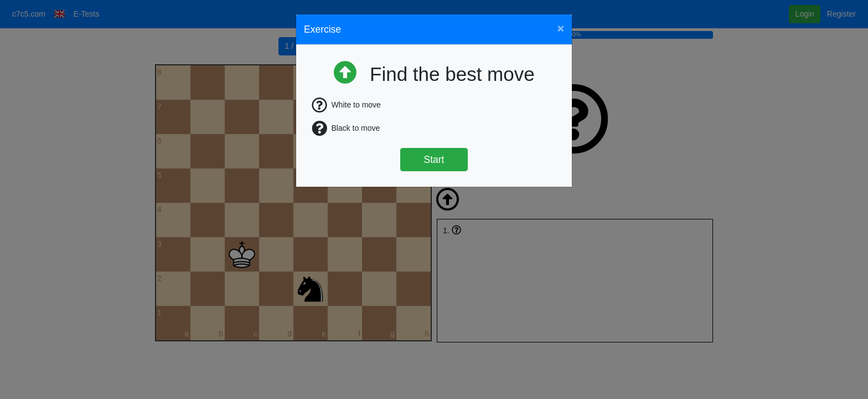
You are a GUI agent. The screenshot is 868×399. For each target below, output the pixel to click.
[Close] (561, 28)
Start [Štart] (434, 160)
